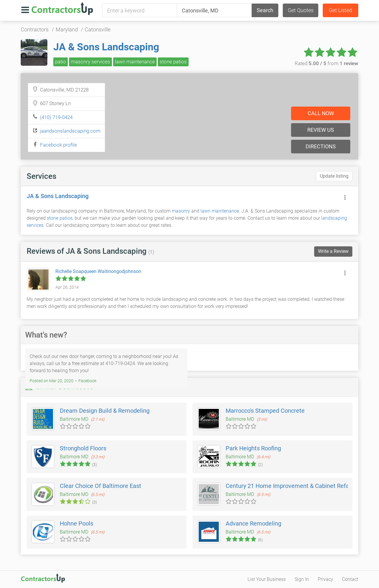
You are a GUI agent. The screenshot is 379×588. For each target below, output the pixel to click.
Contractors (35, 29)
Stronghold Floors (83, 448)
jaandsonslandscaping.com (70, 131)
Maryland (67, 29)
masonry (181, 211)
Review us (321, 130)
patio (61, 62)
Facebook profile (58, 145)
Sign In (302, 579)
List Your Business (267, 579)
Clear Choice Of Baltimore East (101, 486)
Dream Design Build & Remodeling (105, 411)
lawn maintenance (135, 62)
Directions (321, 146)
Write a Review (333, 251)
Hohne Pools (77, 523)
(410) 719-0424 (56, 117)
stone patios (173, 62)
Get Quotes (301, 10)
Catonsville (98, 29)
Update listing (334, 176)
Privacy (325, 579)
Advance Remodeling (253, 523)
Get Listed (341, 10)
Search (265, 10)
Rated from (326, 63)
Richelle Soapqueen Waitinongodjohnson (98, 271)
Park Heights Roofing (253, 448)
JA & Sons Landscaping (106, 47)
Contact (350, 579)
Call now (321, 113)
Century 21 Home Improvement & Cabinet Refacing (293, 486)
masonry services (90, 62)
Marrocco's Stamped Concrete (265, 411)
